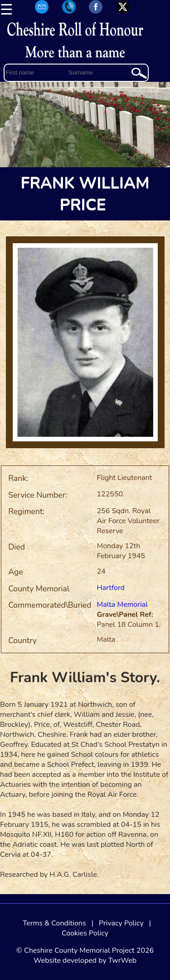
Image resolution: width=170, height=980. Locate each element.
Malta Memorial (122, 605)
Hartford (111, 588)
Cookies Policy (85, 933)
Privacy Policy (121, 923)
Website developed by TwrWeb (85, 960)
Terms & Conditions (54, 923)
